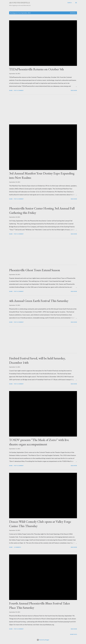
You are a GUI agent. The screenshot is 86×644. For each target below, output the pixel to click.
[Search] (70, 3)
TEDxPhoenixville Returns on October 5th (36, 69)
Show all (73, 13)
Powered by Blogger (43, 640)
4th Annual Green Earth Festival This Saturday (39, 301)
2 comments (17, 547)
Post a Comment (19, 90)
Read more (74, 90)
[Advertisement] (43, 108)
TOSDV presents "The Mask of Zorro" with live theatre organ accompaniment (39, 442)
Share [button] (11, 90)
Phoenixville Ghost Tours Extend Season (35, 270)
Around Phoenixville (20, 3)
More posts (74, 634)
